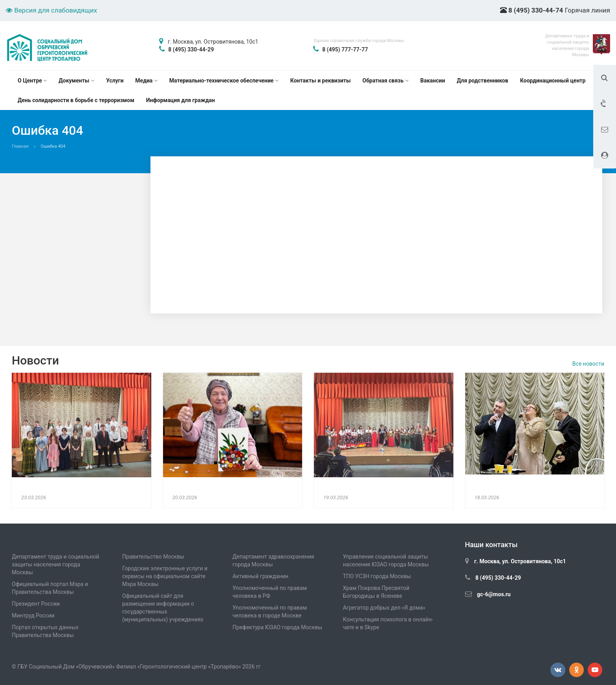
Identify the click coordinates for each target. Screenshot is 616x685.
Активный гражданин (260, 576)
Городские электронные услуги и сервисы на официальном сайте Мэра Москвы (165, 576)
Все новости (588, 364)
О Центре (32, 81)
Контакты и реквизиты (321, 81)
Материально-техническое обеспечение (224, 81)
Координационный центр (553, 81)
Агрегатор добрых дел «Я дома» (384, 608)
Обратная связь (386, 81)
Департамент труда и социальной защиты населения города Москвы (55, 564)
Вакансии (433, 81)
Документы (76, 81)
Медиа (146, 81)
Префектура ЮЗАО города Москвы (277, 627)
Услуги (115, 81)
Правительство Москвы (153, 557)
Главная (20, 146)
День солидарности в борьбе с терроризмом (76, 100)
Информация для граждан (181, 100)
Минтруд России (33, 615)
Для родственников (483, 81)
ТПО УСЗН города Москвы (377, 576)
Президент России (36, 604)
